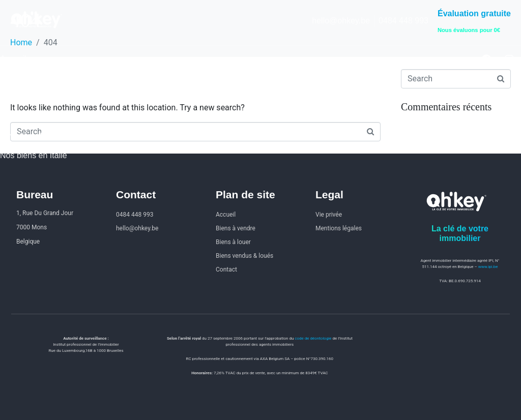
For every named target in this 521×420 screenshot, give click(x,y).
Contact (14, 117)
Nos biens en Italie (34, 155)
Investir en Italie (28, 136)
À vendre (16, 78)
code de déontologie (313, 338)
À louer (13, 97)
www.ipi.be (488, 267)
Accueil (13, 59)
